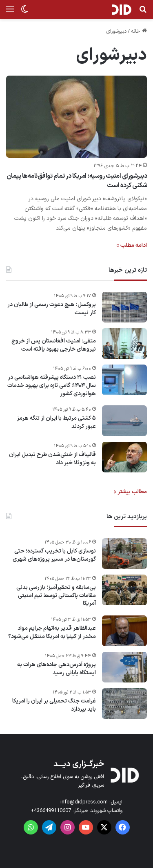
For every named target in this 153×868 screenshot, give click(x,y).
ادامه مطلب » (132, 245)
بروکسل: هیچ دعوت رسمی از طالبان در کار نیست (52, 309)
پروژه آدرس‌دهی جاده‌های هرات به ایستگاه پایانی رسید (57, 669)
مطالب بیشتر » (130, 492)
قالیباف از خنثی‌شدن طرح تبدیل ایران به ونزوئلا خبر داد (52, 459)
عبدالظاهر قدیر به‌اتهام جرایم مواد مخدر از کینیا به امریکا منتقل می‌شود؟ (52, 632)
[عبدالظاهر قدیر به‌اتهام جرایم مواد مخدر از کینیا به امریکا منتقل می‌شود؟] (124, 631)
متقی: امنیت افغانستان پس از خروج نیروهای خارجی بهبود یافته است (54, 345)
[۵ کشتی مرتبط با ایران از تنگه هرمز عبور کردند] (124, 421)
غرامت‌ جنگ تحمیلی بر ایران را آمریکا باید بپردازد (54, 705)
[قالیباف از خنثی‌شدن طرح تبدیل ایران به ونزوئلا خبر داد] (124, 457)
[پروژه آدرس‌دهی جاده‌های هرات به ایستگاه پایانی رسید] (124, 667)
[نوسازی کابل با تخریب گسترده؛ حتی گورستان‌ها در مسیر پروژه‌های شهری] (124, 554)
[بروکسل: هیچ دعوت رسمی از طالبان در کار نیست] (124, 307)
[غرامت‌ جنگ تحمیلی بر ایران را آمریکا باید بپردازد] (124, 704)
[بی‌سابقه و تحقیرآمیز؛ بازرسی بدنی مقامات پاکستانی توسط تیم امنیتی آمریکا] (124, 590)
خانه (139, 31)
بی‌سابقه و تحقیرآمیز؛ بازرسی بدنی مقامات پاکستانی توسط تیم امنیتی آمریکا (56, 596)
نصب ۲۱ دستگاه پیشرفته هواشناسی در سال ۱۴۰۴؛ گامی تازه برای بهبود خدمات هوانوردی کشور (52, 386)
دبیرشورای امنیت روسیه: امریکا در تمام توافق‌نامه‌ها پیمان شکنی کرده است (77, 181)
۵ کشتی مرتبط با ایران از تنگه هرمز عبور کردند (56, 422)
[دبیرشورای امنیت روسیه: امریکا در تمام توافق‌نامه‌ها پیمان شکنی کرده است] (76, 117)
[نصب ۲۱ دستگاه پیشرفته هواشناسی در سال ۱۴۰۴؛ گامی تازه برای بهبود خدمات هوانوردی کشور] (124, 380)
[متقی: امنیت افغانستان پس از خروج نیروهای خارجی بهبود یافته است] (124, 343)
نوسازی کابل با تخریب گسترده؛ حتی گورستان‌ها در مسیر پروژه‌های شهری (54, 555)
